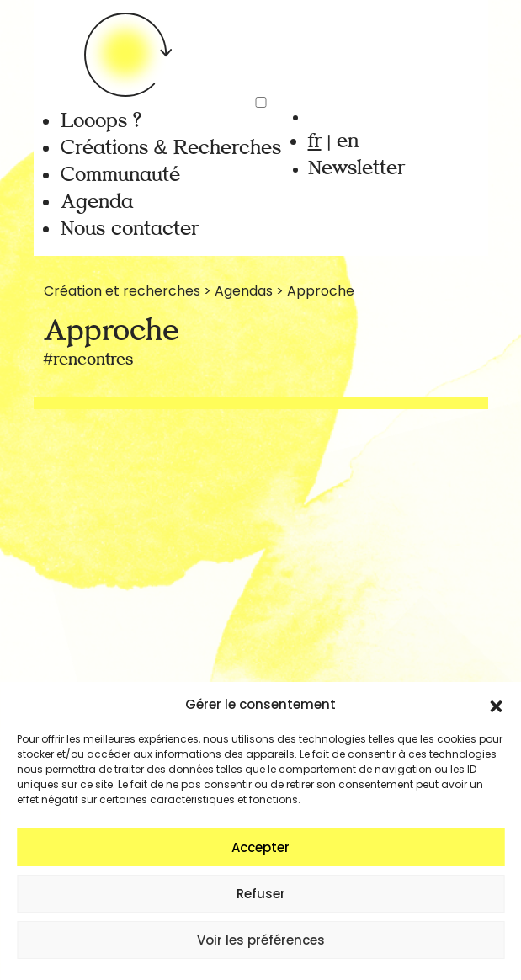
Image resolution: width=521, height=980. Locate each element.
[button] (496, 705)
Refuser (261, 894)
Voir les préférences (261, 940)
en (348, 141)
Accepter (260, 847)
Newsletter (356, 168)
